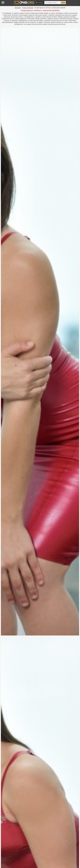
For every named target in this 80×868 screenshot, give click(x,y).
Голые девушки (28, 8)
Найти (63, 3)
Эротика (18, 8)
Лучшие (39, 3)
